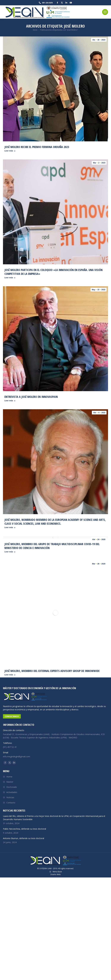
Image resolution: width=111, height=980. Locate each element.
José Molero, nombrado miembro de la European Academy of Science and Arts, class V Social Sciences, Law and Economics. (55, 522)
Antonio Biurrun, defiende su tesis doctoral (24, 838)
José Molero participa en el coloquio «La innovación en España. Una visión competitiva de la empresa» (53, 272)
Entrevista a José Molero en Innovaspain (31, 397)
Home (9, 777)
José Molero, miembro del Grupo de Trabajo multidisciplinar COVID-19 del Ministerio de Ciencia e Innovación (52, 546)
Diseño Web (56, 874)
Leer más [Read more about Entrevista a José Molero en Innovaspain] (10, 401)
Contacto (11, 803)
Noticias (10, 797)
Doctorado (12, 787)
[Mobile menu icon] (105, 12)
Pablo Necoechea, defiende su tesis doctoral (24, 829)
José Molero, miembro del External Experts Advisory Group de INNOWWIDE (52, 671)
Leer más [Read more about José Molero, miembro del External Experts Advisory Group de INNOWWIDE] (10, 675)
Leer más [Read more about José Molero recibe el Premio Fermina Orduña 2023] (10, 151)
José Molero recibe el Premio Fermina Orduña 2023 (37, 147)
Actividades (12, 792)
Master (10, 782)
